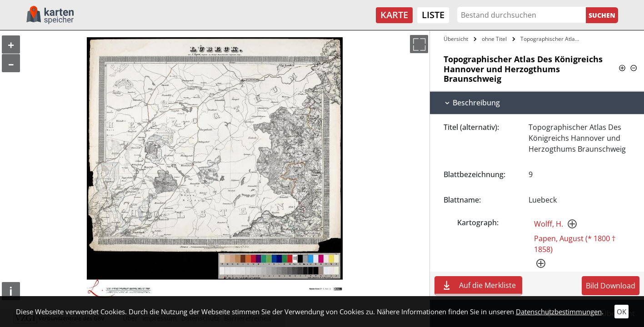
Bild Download (611, 286)
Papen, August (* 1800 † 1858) (575, 244)
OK (622, 312)
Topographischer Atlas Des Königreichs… (551, 39)
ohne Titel (494, 39)
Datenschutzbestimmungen (559, 312)
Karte (394, 15)
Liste (433, 15)
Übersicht (456, 39)
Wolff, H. (549, 224)
